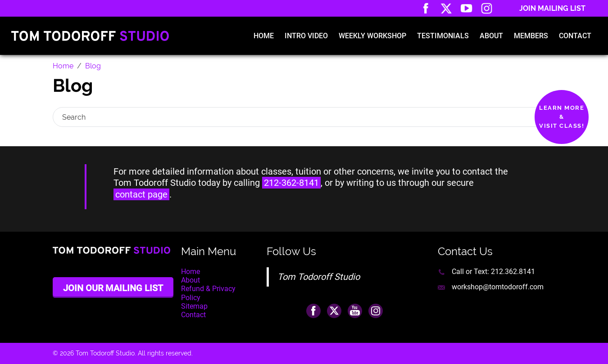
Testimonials (443, 36)
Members (531, 36)
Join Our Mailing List (113, 288)
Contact (575, 36)
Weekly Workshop (372, 36)
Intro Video (306, 36)
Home (264, 36)
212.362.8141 (513, 272)
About (491, 36)
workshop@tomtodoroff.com (498, 287)
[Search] (296, 117)
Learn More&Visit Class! (562, 117)
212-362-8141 (291, 183)
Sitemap (194, 306)
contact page (141, 194)
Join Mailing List (552, 8)
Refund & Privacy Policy (208, 293)
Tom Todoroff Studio (319, 277)
